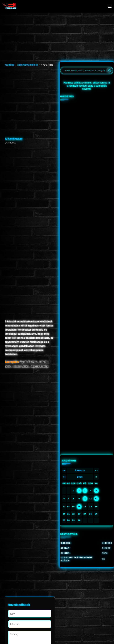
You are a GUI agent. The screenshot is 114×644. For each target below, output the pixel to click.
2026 (80, 127)
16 (79, 157)
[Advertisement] (30, 93)
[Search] (109, 68)
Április (80, 121)
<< (64, 121)
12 (96, 149)
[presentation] (32, 596)
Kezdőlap (10, 63)
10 (85, 149)
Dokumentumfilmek (28, 63)
